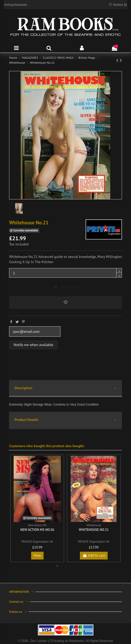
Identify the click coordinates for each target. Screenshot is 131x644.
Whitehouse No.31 (94, 530)
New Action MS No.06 (37, 530)
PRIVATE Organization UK (37, 542)
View (37, 555)
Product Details (65, 420)
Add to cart (65, 287)
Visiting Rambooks (16, 5)
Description (65, 388)
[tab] (65, 389)
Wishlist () (118, 5)
